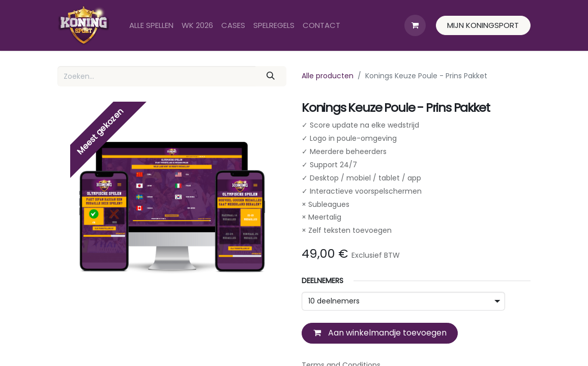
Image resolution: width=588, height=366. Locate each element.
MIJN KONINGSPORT (483, 25)
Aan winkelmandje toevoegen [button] (380, 333)
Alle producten (328, 76)
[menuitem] (151, 25)
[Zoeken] (271, 76)
